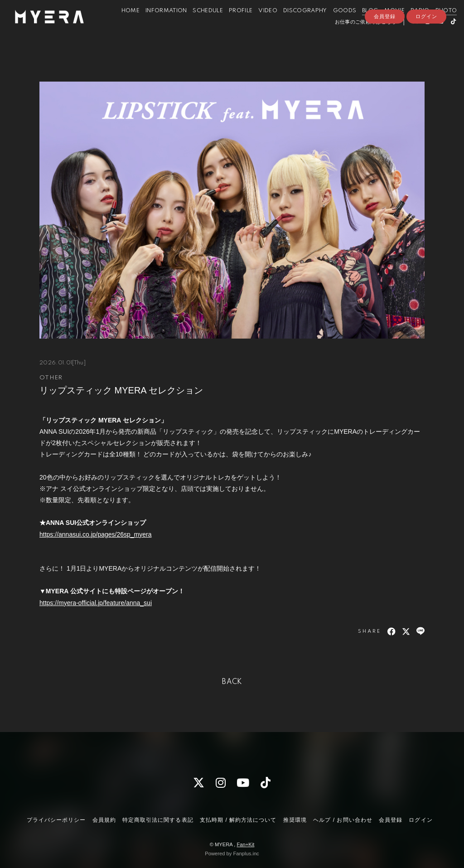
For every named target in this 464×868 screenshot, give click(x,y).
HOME (120, 27)
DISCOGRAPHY (294, 27)
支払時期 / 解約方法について (238, 820)
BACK (232, 682)
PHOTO (435, 27)
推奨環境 (295, 820)
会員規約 (104, 820)
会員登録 (385, 53)
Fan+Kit (245, 844)
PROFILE (230, 27)
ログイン (426, 53)
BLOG (359, 27)
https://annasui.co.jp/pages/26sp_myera (96, 534)
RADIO (409, 27)
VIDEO (257, 27)
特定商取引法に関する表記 (158, 820)
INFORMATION (155, 27)
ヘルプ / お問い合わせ (343, 820)
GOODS (334, 27)
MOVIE (384, 27)
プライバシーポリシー (56, 820)
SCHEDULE (197, 27)
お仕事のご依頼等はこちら (355, 38)
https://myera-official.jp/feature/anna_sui (96, 603)
